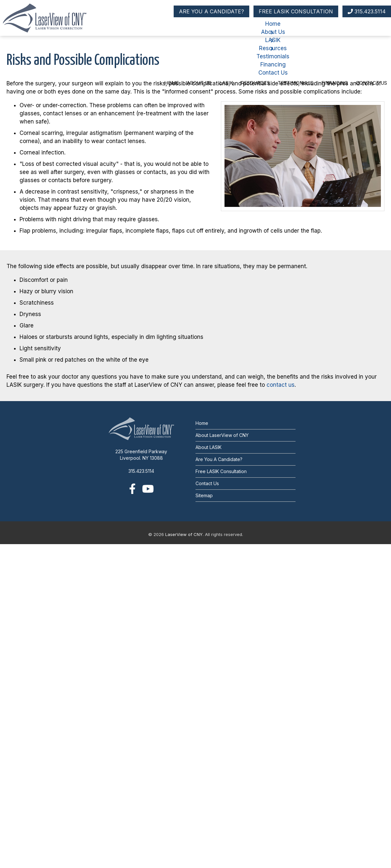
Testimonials (296, 83)
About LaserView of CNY (222, 435)
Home (172, 83)
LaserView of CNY (184, 534)
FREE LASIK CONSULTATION (296, 11)
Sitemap (204, 495)
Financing (335, 83)
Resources (255, 83)
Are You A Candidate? (219, 459)
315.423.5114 (367, 11)
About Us (199, 83)
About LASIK (209, 447)
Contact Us (371, 83)
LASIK (226, 83)
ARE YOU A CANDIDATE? (211, 11)
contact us (281, 385)
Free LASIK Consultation (221, 471)
